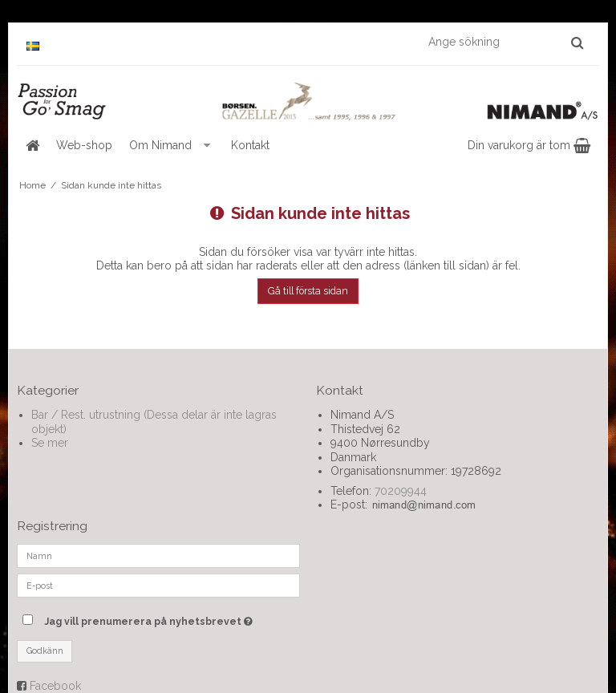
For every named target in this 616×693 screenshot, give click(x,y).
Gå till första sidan (308, 291)
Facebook (55, 686)
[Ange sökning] (505, 42)
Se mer (50, 443)
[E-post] (158, 584)
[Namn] (158, 554)
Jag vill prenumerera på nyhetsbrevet (172, 618)
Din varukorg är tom (529, 145)
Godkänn (45, 650)
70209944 (401, 491)
